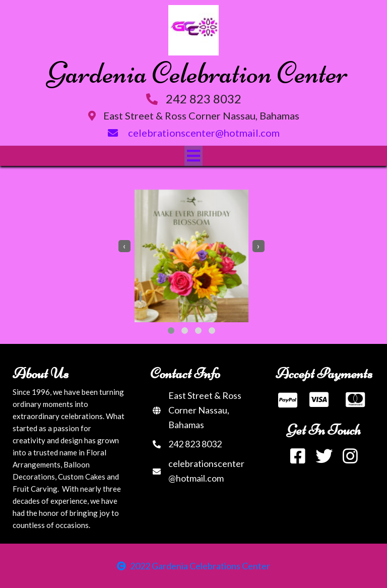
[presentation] (124, 246)
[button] (171, 331)
